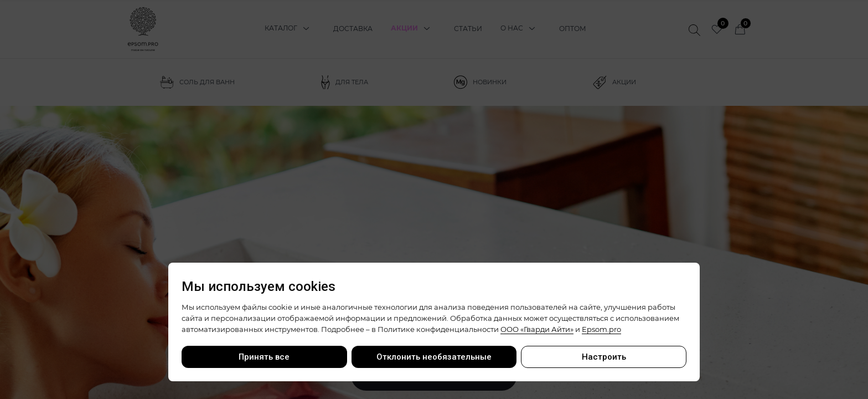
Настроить (604, 357)
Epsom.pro (601, 329)
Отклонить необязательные (434, 357)
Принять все (264, 357)
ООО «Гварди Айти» (537, 329)
